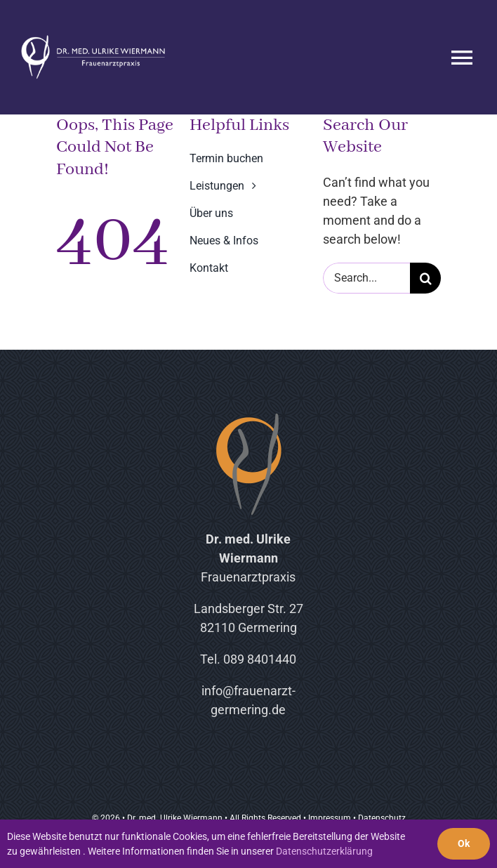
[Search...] (366, 278)
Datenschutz (382, 818)
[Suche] (425, 278)
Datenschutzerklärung (324, 851)
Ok (464, 843)
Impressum (330, 818)
